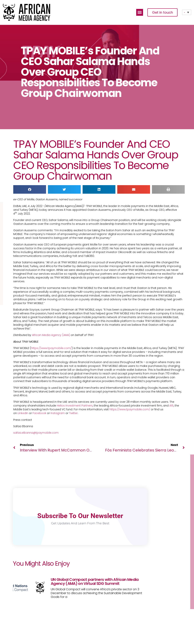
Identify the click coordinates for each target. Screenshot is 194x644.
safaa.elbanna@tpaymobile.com (36, 433)
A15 (171, 406)
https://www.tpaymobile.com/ (51, 348)
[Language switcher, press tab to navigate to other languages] (187, 12)
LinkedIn (23, 413)
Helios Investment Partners (75, 406)
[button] (140, 12)
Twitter (73, 413)
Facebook (39, 413)
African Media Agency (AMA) (51, 335)
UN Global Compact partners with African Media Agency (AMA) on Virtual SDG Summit (95, 581)
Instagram (58, 413)
